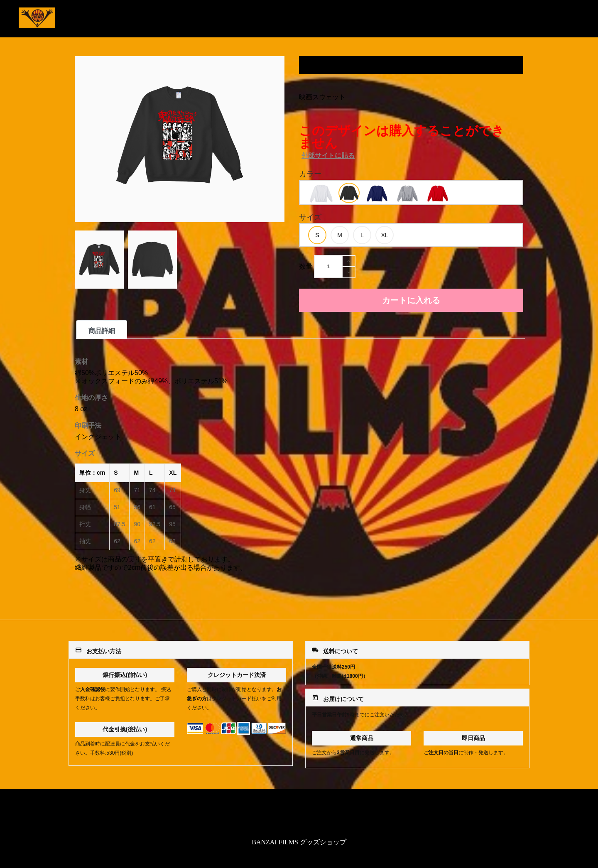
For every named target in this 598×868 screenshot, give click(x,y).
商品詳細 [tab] (102, 331)
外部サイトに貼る (328, 156)
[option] (321, 194)
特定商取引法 (299, 815)
